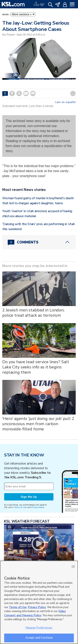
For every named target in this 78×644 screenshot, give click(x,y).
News (6, 15)
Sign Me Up (29, 497)
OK (73, 566)
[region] (39, 602)
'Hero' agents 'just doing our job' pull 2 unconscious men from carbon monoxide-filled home (38, 424)
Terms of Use (20, 507)
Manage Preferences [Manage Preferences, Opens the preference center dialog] (39, 628)
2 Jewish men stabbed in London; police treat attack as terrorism (33, 313)
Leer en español (65, 102)
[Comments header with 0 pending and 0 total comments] (39, 242)
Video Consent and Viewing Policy (35, 613)
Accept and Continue (39, 638)
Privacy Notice (38, 507)
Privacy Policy (37, 607)
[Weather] (39, 4)
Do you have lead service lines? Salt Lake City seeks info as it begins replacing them (36, 367)
